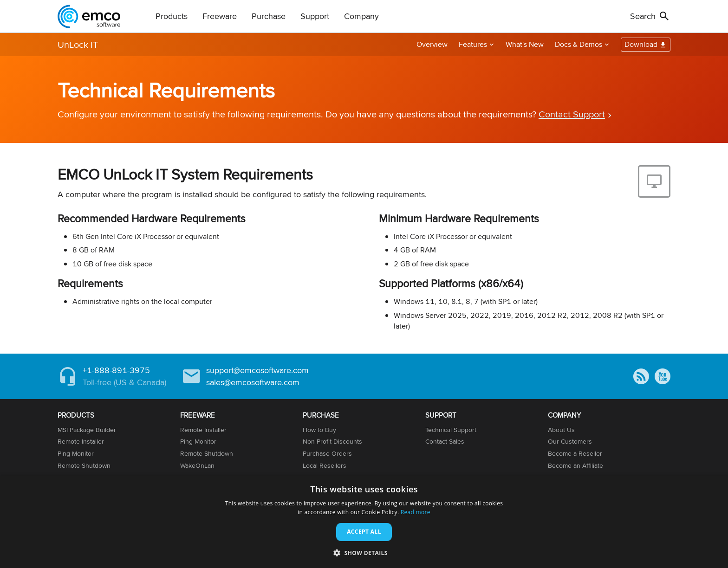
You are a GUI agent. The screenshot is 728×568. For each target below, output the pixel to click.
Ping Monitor (76, 453)
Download (641, 44)
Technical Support (451, 430)
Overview (432, 44)
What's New (525, 44)
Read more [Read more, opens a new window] (416, 512)
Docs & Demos (578, 44)
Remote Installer (81, 441)
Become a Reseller (575, 453)
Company (361, 16)
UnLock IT (78, 44)
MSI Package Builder (87, 430)
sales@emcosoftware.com (253, 382)
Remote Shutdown (84, 465)
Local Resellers (325, 465)
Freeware (220, 16)
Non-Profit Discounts (332, 441)
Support (315, 16)
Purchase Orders (327, 453)
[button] (364, 552)
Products (172, 16)
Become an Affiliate (575, 465)
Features (473, 44)
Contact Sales (445, 441)
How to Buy (319, 430)
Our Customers (570, 441)
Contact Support (572, 114)
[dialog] (364, 522)
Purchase (269, 16)
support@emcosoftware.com (257, 370)
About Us (561, 430)
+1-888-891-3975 (116, 370)
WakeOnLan (197, 465)
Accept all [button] (364, 532)
